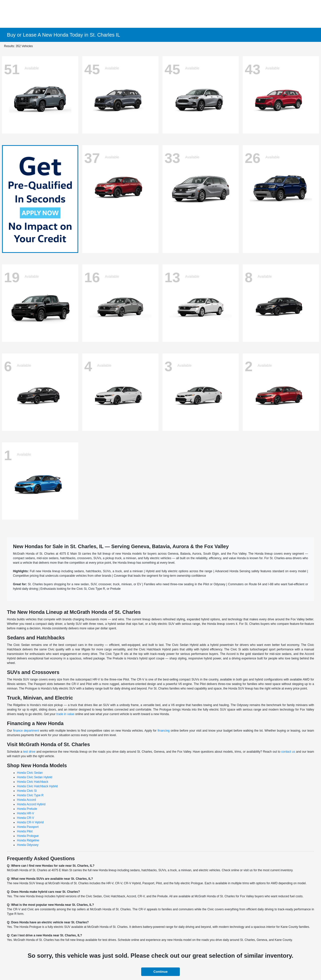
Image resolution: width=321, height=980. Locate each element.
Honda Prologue (28, 836)
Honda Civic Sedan (30, 773)
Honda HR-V (26, 813)
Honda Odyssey (28, 845)
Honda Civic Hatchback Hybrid (37, 786)
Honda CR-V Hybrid (30, 822)
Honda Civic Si (27, 791)
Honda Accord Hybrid (31, 804)
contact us (288, 752)
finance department (26, 731)
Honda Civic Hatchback (33, 782)
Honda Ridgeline (28, 840)
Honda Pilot (25, 831)
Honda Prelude (27, 809)
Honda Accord (26, 800)
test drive (29, 752)
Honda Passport (28, 827)
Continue (160, 972)
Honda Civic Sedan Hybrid (35, 777)
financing (164, 731)
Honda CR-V (26, 818)
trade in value (65, 714)
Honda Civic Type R (30, 795)
